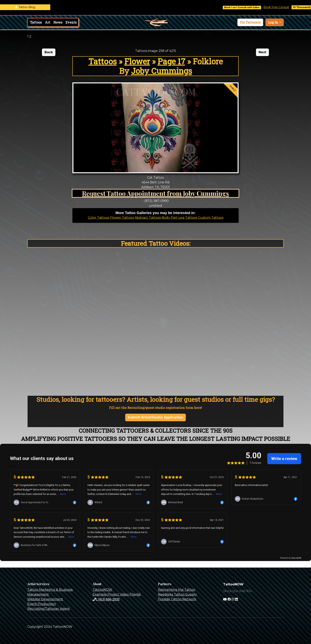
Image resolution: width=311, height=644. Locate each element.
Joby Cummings (162, 71)
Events (71, 22)
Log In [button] (273, 22)
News (58, 22)
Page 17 (171, 61)
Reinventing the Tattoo (176, 590)
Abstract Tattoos (148, 218)
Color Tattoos (99, 218)
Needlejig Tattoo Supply (177, 594)
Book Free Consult (282, 7)
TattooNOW (102, 590)
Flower (137, 61)
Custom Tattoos (211, 218)
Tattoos (36, 22)
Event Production (42, 604)
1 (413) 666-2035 (106, 599)
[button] (250, 22)
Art (48, 22)
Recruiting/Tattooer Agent (49, 609)
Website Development (45, 599)
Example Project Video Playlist (117, 594)
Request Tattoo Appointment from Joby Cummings (155, 193)
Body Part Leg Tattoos (179, 218)
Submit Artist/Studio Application (155, 417)
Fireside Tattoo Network (177, 599)
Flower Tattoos (122, 218)
